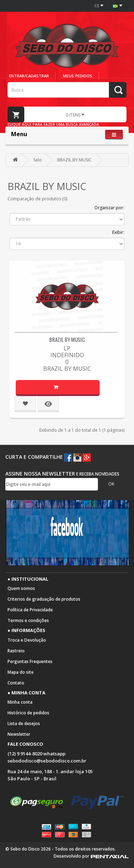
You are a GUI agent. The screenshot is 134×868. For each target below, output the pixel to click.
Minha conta (20, 702)
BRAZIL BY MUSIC (75, 160)
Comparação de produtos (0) (37, 199)
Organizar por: (109, 208)
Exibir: (118, 232)
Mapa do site (21, 672)
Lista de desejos (24, 723)
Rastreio (16, 651)
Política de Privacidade (30, 610)
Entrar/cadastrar (29, 76)
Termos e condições (28, 620)
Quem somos (21, 588)
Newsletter (19, 734)
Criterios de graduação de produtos (44, 599)
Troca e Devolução (27, 640)
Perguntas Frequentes (30, 661)
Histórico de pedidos (28, 713)
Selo (38, 160)
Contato (16, 683)
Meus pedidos (78, 76)
